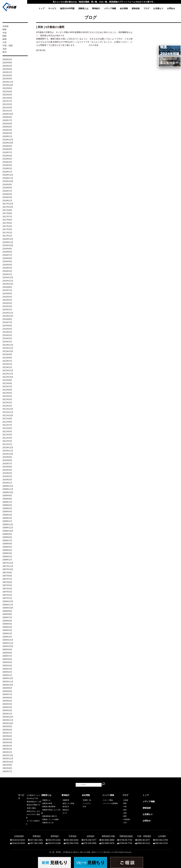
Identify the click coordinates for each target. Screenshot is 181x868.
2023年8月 (7, 79)
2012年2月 (7, 403)
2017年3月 (7, 229)
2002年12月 (8, 755)
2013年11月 (8, 348)
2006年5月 (7, 624)
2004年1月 (7, 714)
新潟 (5, 52)
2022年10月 (8, 85)
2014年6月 (7, 326)
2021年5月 (7, 104)
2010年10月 (8, 454)
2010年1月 (7, 483)
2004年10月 (8, 685)
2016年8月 (7, 252)
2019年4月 (7, 162)
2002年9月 (7, 765)
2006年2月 (7, 633)
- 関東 (124, 803)
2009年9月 (7, 496)
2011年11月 (8, 412)
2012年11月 (8, 374)
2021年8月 (7, 98)
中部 (5, 33)
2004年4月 (7, 704)
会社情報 (124, 8)
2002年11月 (8, 759)
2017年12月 (8, 204)
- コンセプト (86, 803)
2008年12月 (8, 524)
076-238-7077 (90, 839)
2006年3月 (7, 630)
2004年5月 (7, 701)
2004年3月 (7, 707)
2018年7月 (7, 191)
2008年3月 (7, 553)
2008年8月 (7, 537)
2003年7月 (7, 733)
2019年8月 (7, 149)
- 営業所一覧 (86, 800)
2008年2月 (7, 557)
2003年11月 (8, 720)
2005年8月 (7, 653)
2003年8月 (7, 730)
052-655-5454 (72, 839)
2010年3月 (7, 476)
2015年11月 (8, 281)
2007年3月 (7, 592)
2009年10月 (8, 492)
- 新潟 (124, 810)
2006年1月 (7, 637)
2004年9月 (7, 688)
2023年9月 (7, 75)
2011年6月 (7, 428)
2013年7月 (7, 361)
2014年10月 (8, 316)
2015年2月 (7, 306)
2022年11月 (8, 82)
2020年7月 (7, 120)
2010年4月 (7, 473)
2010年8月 (7, 460)
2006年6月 (7, 621)
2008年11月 (8, 528)
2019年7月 (7, 152)
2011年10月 (8, 415)
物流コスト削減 (68, 803)
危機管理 (66, 800)
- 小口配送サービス (25, 800)
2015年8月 (7, 287)
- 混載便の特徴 (47, 803)
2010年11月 (8, 451)
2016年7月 (7, 255)
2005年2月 (7, 672)
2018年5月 (7, 194)
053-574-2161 (54, 839)
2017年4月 (7, 226)
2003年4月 (7, 743)
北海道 (6, 26)
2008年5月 (7, 547)
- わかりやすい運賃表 (26, 819)
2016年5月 (7, 261)
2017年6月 (7, 220)
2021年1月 (7, 111)
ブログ (146, 8)
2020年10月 (8, 114)
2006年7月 (7, 617)
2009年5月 (7, 508)
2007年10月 (8, 569)
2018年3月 (7, 197)
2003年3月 (7, 746)
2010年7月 (7, 464)
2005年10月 (8, 646)
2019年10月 (8, 143)
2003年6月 (7, 736)
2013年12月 (8, 345)
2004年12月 (8, 678)
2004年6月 (7, 698)
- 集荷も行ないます (25, 816)
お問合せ (171, 8)
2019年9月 (7, 146)
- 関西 (124, 816)
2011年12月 (8, 409)
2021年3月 (7, 108)
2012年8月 (7, 383)
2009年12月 (8, 486)
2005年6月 (7, 659)
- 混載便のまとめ (47, 823)
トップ (41, 8)
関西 (5, 36)
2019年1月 (7, 172)
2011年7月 (7, 425)
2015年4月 (7, 300)
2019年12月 (8, 140)
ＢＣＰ (65, 813)
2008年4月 (7, 550)
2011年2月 (7, 441)
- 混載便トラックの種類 (50, 819)
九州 (5, 42)
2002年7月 (7, 771)
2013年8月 (7, 358)
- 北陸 (124, 813)
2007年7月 (7, 579)
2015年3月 (7, 303)
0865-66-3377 (144, 839)
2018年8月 (7, 188)
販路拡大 (66, 810)
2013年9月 (7, 354)
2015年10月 (8, 284)
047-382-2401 (36, 839)
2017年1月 (7, 236)
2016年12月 (8, 239)
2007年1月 (7, 598)
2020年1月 (7, 136)
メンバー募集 (108, 795)
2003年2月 (7, 749)
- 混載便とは (46, 800)
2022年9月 (7, 88)
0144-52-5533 (19, 839)
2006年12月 (8, 601)
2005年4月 (7, 666)
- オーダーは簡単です (26, 823)
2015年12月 (8, 277)
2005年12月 (8, 640)
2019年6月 (7, 156)
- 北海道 (125, 800)
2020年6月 (7, 124)
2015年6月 (7, 294)
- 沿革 (84, 807)
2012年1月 (7, 406)
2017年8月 (7, 213)
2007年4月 (7, 589)
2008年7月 (7, 541)
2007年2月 (7, 595)
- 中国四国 (126, 819)
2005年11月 (8, 643)
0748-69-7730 (126, 839)
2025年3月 (7, 66)
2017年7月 (7, 217)
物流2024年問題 (67, 8)
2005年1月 (7, 675)
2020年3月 (7, 133)
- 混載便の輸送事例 (48, 807)
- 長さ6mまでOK (24, 803)
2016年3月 (7, 268)
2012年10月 (8, 377)
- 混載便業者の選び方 (49, 816)
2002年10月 (8, 762)
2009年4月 (7, 512)
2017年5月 (7, 223)
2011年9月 (7, 419)
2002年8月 (7, 768)
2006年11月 (8, 605)
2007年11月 (8, 566)
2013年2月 (7, 364)
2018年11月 (8, 178)
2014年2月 (7, 338)
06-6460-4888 (108, 839)
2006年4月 (7, 627)
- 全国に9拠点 (23, 813)
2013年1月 (7, 367)
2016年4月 (7, 265)
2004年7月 (7, 694)
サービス (52, 8)
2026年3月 (7, 59)
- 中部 (124, 807)
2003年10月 (8, 723)
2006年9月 (7, 611)
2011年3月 (7, 438)
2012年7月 (7, 387)
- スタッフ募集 (107, 800)
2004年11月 (8, 682)
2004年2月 (7, 710)
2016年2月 (7, 271)
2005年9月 (7, 650)
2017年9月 (7, 210)
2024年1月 (7, 72)
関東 (5, 30)
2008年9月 (7, 534)
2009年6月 (7, 505)
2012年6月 (7, 390)
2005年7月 (7, 656)
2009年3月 (7, 515)
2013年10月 (8, 351)
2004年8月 (7, 691)
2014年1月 (7, 342)
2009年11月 (8, 489)
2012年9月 (7, 380)
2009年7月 (7, 502)
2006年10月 (8, 608)
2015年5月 (7, 297)
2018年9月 (7, 185)
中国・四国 (8, 46)
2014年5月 (7, 329)
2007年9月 (7, 573)
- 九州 (124, 823)
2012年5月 (7, 393)
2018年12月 (8, 175)
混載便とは (83, 8)
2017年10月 (8, 207)
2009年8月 (7, 499)
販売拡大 (66, 807)
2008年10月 (8, 531)
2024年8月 (7, 69)
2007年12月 (8, 563)
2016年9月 (7, 249)
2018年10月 (8, 181)
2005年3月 (7, 669)
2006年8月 (7, 614)
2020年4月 (7, 130)
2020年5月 (7, 127)
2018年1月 (7, 201)
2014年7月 (7, 322)
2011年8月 (7, 422)
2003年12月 (8, 717)
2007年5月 (7, 585)
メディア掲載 (110, 8)
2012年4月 (7, 396)
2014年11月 (8, 313)
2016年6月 (7, 258)
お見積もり (158, 8)
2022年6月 (7, 92)
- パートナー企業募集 (110, 803)
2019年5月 (7, 159)
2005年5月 (7, 662)
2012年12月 (8, 370)
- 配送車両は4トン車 (26, 807)
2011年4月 (7, 435)
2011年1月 (7, 444)
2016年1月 (7, 274)
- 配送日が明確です (25, 810)
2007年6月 (7, 582)
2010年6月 (7, 467)
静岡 (5, 39)
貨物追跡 (136, 8)
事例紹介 (96, 8)
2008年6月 (7, 544)
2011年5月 (7, 431)
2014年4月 (7, 332)
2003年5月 (7, 739)
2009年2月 (7, 518)
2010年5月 (7, 470)
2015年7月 (7, 290)
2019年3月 (7, 165)
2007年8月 (7, 576)
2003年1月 (7, 752)
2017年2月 (7, 233)
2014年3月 (7, 335)
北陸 (5, 49)
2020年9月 (7, 117)
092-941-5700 (162, 839)
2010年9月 (7, 457)
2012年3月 (7, 399)
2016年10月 (8, 245)
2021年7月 (7, 101)
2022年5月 (7, 95)
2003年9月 (7, 726)
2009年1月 (7, 521)
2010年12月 (8, 448)
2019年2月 (7, 168)
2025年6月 (7, 63)
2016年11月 (8, 242)
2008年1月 (7, 560)
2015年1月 (7, 310)
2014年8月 (7, 319)
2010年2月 (7, 480)
